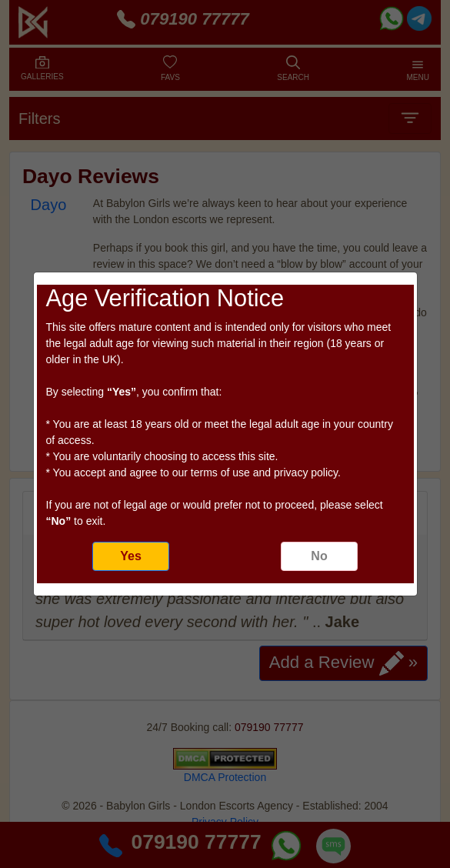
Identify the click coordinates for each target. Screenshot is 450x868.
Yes (131, 556)
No (319, 556)
